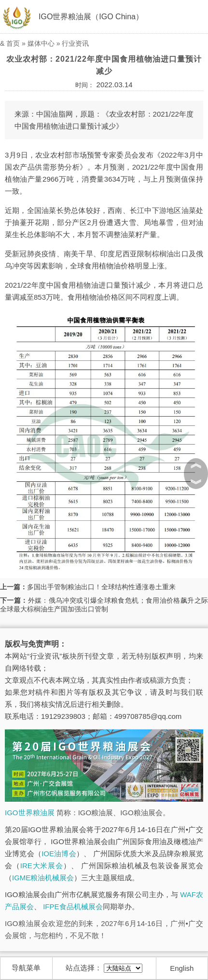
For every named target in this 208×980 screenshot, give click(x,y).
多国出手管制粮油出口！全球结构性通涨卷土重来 (101, 587)
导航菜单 (26, 968)
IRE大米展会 (42, 866)
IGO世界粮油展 (30, 813)
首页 (13, 43)
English (182, 968)
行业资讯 (75, 43)
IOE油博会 (59, 854)
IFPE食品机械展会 (73, 907)
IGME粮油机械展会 (43, 878)
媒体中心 (41, 43)
